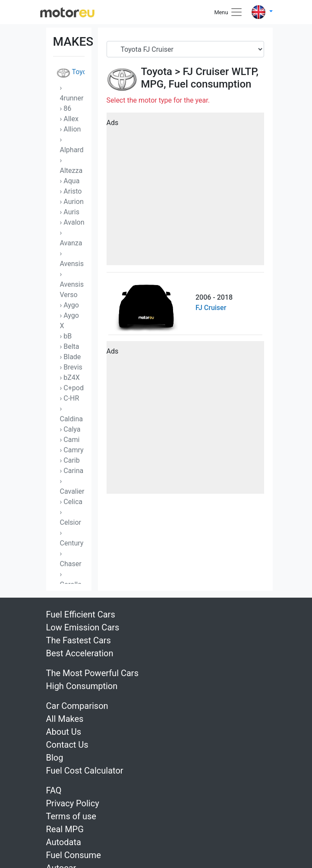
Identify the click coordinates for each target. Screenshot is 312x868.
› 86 (66, 108)
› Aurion (72, 202)
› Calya (70, 429)
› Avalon (72, 222)
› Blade (71, 357)
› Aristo (71, 191)
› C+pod (72, 388)
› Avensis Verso (72, 284)
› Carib (70, 460)
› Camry (72, 450)
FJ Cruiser (206, 72)
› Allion (71, 129)
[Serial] (185, 49)
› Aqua (70, 181)
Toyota (71, 73)
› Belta (70, 346)
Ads (113, 123)
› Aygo (69, 305)
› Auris (70, 212)
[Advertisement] (185, 192)
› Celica (71, 502)
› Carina (72, 471)
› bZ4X (70, 378)
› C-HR (70, 398)
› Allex (69, 119)
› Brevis (71, 367)
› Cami (70, 440)
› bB (66, 336)
